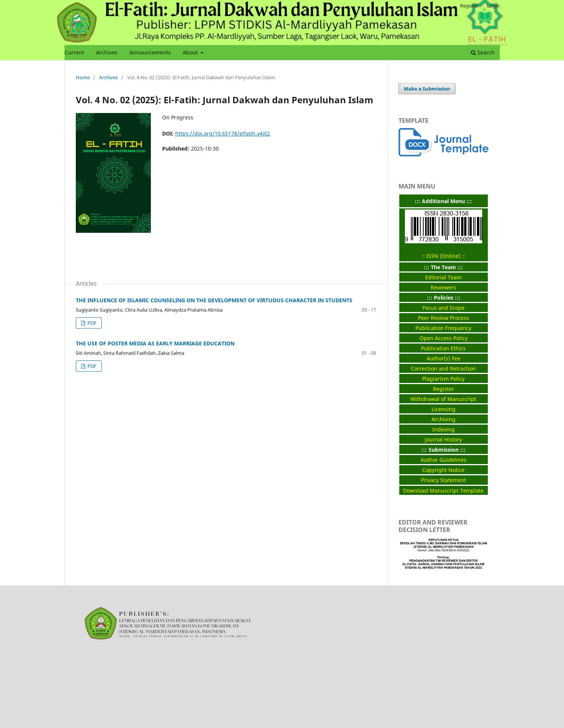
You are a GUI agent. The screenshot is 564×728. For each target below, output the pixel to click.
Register (469, 6)
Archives (107, 52)
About (191, 52)
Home (83, 77)
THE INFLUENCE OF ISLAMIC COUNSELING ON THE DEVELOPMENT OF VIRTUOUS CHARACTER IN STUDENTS (214, 300)
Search (483, 52)
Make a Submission (427, 89)
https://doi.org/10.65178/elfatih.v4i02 (223, 133)
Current (74, 52)
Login (493, 6)
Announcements (150, 52)
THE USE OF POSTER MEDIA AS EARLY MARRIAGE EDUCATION (155, 343)
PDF (91, 323)
